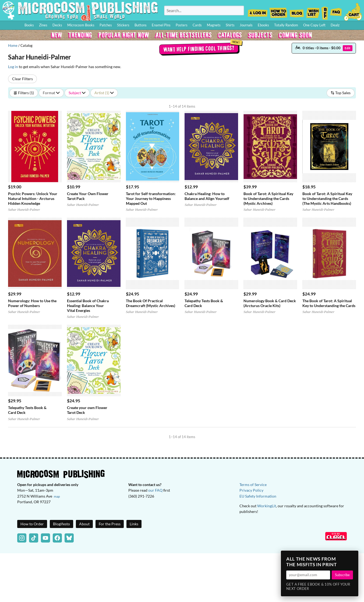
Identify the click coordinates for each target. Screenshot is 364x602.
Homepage (80, 10)
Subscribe (342, 575)
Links (134, 524)
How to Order (278, 11)
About (84, 524)
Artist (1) (104, 93)
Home (13, 45)
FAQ (336, 11)
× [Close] (353, 556)
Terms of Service (253, 485)
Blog (296, 11)
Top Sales (341, 93)
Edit (348, 48)
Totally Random (286, 25)
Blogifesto (61, 524)
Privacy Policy (251, 490)
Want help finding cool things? (199, 49)
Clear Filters (22, 79)
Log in (13, 67)
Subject (77, 93)
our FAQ (155, 490)
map (57, 496)
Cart (353, 11)
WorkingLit (267, 506)
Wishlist (313, 11)
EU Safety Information (258, 496)
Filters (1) (24, 93)
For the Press (110, 524)
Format (51, 93)
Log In (258, 11)
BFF (325, 11)
